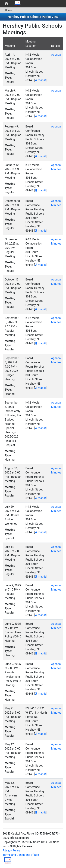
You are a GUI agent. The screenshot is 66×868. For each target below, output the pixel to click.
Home (7, 10)
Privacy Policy (11, 851)
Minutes (56, 169)
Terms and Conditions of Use (21, 855)
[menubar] (12, 4)
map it (40, 80)
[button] (6, 4)
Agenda (56, 55)
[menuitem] (6, 4)
